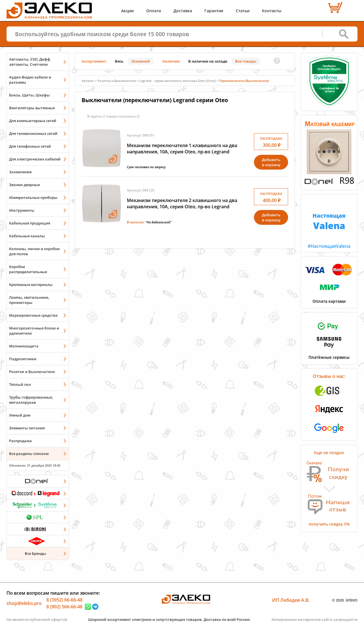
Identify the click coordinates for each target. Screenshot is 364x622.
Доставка (183, 11)
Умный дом (20, 415)
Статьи (243, 11)
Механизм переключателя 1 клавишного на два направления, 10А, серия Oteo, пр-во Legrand (182, 149)
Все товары (246, 61)
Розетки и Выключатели (32, 372)
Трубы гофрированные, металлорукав (31, 400)
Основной (141, 61)
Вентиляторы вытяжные (32, 108)
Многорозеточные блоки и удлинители (34, 331)
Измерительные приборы (33, 197)
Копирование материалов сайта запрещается (315, 619)
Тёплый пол (20, 384)
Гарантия (214, 11)
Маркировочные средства (33, 315)
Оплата (154, 11)
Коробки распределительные (28, 269)
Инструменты (22, 210)
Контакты (272, 11)
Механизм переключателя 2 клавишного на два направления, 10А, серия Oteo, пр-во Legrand (182, 203)
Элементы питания (27, 428)
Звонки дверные (24, 185)
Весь (119, 61)
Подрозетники (23, 359)
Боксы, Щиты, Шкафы (29, 95)
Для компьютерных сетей (33, 121)
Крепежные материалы (31, 285)
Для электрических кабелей (35, 159)
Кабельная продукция (30, 223)
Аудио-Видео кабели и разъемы (30, 80)
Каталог (88, 81)
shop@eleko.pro (24, 603)
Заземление (20, 172)
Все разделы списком (29, 454)
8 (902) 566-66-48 (64, 607)
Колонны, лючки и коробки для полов (34, 251)
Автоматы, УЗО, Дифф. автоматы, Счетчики (30, 62)
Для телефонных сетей (30, 146)
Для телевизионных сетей (33, 133)
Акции (127, 11)
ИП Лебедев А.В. (291, 600)
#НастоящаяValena (329, 222)
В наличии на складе (208, 61)
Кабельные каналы (27, 236)
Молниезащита (24, 346)
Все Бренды (35, 553)
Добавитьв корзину (271, 162)
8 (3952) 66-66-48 (64, 600)
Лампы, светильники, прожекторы (29, 300)
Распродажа (20, 441)
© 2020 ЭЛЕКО (345, 600)
